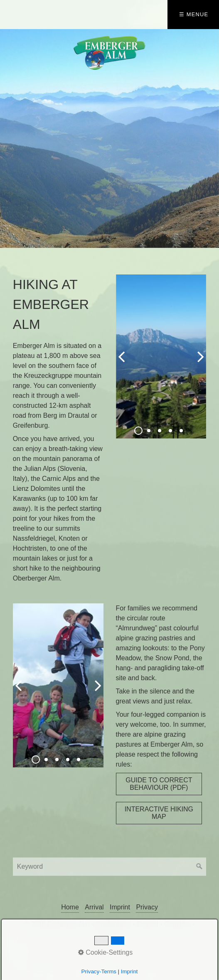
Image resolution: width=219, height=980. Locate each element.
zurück (124, 363)
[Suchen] (199, 867)
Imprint (120, 907)
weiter (198, 363)
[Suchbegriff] (109, 867)
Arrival (94, 907)
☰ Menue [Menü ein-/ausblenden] (194, 14)
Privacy (147, 907)
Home (70, 907)
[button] (159, 784)
